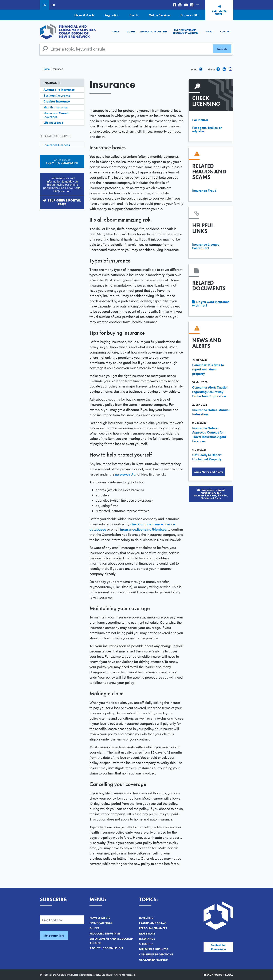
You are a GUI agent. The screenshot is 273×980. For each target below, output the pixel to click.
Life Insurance (53, 123)
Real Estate (147, 934)
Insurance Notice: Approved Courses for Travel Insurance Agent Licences (209, 434)
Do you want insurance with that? (211, 303)
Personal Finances (153, 928)
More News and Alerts (209, 472)
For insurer (200, 120)
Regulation (112, 15)
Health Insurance (56, 107)
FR (53, 5)
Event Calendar (101, 923)
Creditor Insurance (57, 101)
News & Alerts (84, 15)
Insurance (52, 83)
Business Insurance (57, 95)
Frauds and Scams (153, 923)
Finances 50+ (190, 15)
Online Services (160, 15)
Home (46, 69)
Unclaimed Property (154, 960)
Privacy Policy (212, 975)
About (210, 32)
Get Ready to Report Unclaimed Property (207, 457)
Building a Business (154, 949)
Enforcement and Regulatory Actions (185, 31)
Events (134, 15)
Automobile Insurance (59, 90)
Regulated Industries (154, 32)
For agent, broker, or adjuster (207, 129)
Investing (146, 918)
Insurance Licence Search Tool (206, 246)
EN (44, 5)
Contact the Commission (218, 947)
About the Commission (106, 948)
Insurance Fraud (204, 190)
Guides (131, 32)
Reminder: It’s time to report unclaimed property (208, 369)
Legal (229, 975)
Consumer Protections (156, 954)
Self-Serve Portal (219, 12)
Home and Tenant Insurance (56, 115)
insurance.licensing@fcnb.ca (143, 529)
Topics (116, 32)
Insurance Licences (57, 145)
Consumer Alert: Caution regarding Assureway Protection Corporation (210, 392)
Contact (225, 32)
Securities (146, 944)
